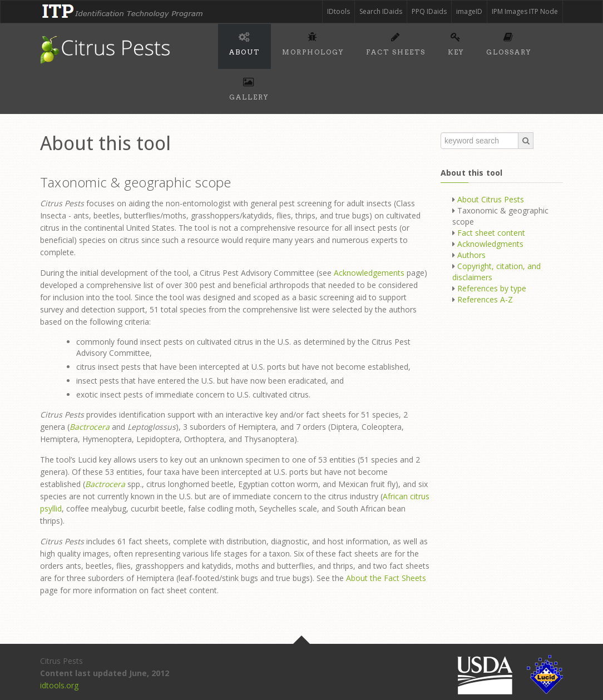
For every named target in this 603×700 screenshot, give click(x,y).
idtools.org (59, 685)
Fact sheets (396, 42)
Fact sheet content (491, 233)
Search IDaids (381, 11)
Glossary (509, 42)
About (244, 42)
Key (456, 42)
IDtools (338, 11)
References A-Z (485, 299)
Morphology (313, 42)
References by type (492, 288)
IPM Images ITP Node (525, 11)
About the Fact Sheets (386, 578)
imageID (469, 11)
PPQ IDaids (429, 11)
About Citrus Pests (491, 199)
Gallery (249, 87)
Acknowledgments (490, 244)
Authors (471, 255)
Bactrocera (90, 427)
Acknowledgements (369, 273)
